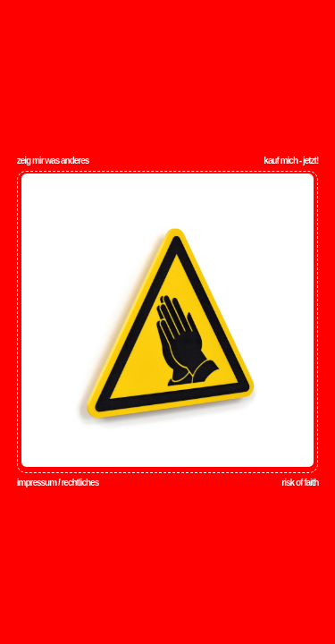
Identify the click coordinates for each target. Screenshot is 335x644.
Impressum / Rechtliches (58, 483)
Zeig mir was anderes (53, 161)
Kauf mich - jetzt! (291, 161)
